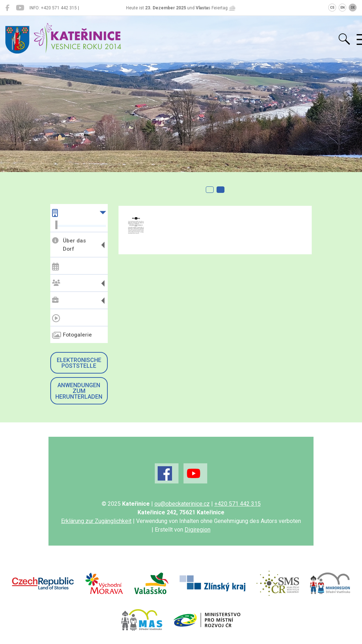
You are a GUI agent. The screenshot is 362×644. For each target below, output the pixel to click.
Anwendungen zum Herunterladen (79, 391)
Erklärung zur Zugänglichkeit (96, 521)
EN (343, 8)
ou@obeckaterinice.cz (182, 504)
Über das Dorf (69, 245)
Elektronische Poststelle (79, 363)
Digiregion (198, 530)
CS (332, 8)
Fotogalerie (72, 335)
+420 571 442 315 (238, 504)
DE (353, 8)
